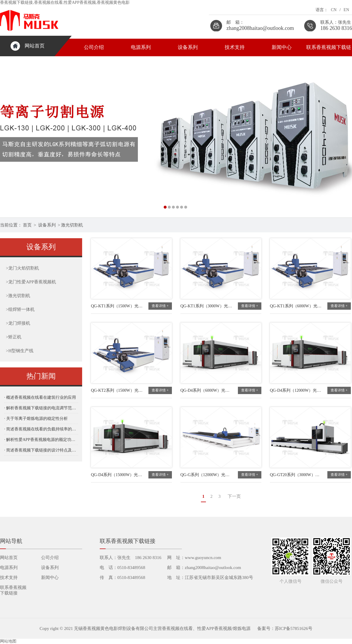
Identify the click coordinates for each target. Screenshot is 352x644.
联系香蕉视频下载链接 (329, 50)
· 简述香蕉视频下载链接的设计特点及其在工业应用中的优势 (41, 450)
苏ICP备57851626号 (294, 628)
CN (334, 10)
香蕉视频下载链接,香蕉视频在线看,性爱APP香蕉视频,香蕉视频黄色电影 (65, 2)
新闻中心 (282, 47)
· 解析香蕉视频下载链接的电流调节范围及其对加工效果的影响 (41, 408)
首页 (27, 225)
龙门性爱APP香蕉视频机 (31, 282)
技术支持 (235, 47)
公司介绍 (94, 47)
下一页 (234, 496)
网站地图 (8, 641)
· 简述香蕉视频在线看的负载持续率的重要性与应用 (41, 429)
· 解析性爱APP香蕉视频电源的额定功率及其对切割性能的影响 (41, 440)
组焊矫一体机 (20, 309)
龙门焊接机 (18, 323)
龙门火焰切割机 (22, 268)
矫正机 (14, 337)
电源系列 (141, 47)
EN (346, 10)
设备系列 (188, 47)
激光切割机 (72, 225)
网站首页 (35, 46)
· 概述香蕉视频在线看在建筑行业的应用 (40, 397)
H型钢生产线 (20, 351)
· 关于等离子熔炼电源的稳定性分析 (36, 419)
